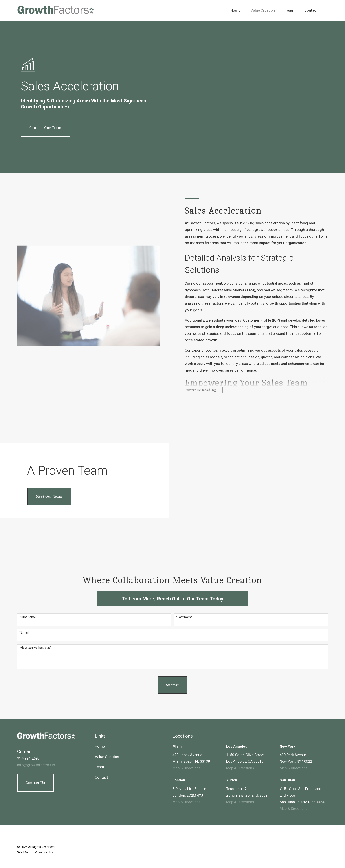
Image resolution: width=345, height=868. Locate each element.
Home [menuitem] (235, 10)
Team (99, 767)
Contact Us (35, 783)
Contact (101, 777)
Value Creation (107, 757)
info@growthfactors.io (36, 765)
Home (100, 746)
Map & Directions (186, 768)
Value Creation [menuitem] (263, 10)
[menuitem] (23, 852)
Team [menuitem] (290, 10)
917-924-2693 (28, 758)
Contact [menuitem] (311, 10)
